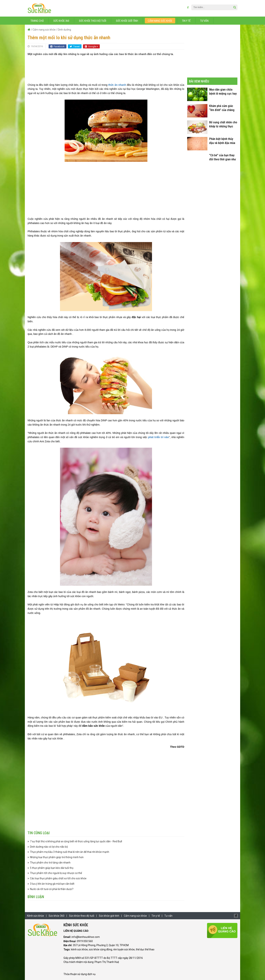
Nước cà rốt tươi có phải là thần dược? (52, 889)
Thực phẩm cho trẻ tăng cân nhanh (50, 863)
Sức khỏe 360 (61, 21)
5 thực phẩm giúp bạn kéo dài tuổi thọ (52, 868)
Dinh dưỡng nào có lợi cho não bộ (49, 847)
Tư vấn (204, 21)
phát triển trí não (159, 437)
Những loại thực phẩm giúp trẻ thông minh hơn (57, 857)
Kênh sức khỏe (36, 916)
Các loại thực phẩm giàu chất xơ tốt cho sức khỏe (58, 878)
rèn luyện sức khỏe (124, 949)
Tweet (75, 46)
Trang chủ (37, 21)
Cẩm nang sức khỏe (160, 21)
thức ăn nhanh (117, 85)
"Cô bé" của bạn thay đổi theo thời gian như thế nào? (223, 157)
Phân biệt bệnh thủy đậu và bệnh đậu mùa (222, 141)
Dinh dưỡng (64, 30)
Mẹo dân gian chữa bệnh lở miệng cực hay (223, 92)
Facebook (58, 46)
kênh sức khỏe (79, 949)
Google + (91, 46)
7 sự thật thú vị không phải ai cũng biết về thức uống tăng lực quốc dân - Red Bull (76, 841)
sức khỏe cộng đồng (100, 949)
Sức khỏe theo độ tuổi (93, 21)
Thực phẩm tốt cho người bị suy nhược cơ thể (56, 873)
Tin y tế (186, 21)
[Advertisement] (106, 67)
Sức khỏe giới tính (127, 21)
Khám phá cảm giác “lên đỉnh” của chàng (222, 108)
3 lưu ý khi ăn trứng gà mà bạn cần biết (52, 884)
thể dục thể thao (145, 949)
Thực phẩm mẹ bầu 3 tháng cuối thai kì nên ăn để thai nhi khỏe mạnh (70, 852)
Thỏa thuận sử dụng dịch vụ (79, 974)
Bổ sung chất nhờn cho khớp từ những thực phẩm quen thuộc (223, 125)
